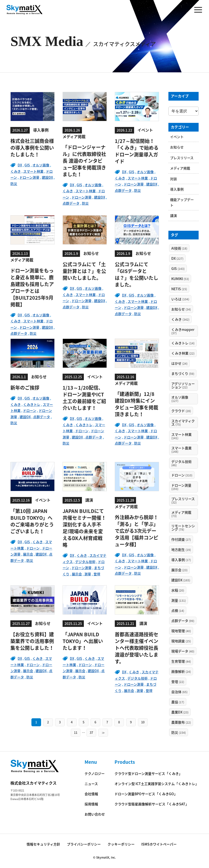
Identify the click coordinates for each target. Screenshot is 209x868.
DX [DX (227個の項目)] (177, 258)
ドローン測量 (29, 177)
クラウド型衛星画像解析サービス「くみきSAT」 (152, 804)
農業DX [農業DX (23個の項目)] (180, 712)
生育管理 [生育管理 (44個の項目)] (181, 661)
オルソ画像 (41, 165)
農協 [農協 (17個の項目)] (178, 702)
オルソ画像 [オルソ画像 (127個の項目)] (180, 399)
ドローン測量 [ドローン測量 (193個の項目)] (181, 487)
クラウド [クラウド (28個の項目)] (181, 411)
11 (76, 732)
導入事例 (177, 189)
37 (91, 732)
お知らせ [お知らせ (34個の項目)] (181, 309)
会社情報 (91, 794)
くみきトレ (32, 404)
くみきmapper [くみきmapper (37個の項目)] (183, 331)
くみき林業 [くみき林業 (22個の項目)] (183, 353)
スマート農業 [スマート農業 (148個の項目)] (181, 450)
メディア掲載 (180, 168)
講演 (173, 215)
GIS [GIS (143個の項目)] (178, 268)
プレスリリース (182, 158)
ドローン (30, 410)
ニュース (91, 784)
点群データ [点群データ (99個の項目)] (183, 621)
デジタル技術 (85, 562)
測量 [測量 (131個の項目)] (179, 600)
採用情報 (91, 804)
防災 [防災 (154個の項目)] (179, 732)
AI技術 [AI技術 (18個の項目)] (179, 248)
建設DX (47, 177)
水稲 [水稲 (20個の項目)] (178, 590)
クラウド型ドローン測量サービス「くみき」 (148, 773)
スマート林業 (33, 171)
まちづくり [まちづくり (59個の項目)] (183, 373)
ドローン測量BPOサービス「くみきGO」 (146, 794)
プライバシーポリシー (84, 844)
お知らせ (177, 147)
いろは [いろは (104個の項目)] (180, 299)
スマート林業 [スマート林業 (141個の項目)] (181, 436)
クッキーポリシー (121, 844)
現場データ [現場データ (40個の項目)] (183, 651)
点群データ (71, 203)
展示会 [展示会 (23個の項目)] (179, 570)
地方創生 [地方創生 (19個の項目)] (181, 549)
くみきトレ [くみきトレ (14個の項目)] (183, 343)
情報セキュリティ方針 (43, 844)
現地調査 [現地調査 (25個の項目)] (181, 641)
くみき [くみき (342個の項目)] (180, 319)
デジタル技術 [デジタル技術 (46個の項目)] (181, 463)
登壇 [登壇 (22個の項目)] (178, 682)
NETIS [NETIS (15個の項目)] (179, 289)
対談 (173, 179)
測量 (88, 574)
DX (20, 165)
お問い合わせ (95, 814)
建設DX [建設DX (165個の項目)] (181, 580)
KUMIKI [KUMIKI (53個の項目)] (180, 279)
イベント (177, 137)
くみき (16, 171)
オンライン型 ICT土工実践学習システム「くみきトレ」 (157, 784)
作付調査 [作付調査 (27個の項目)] (181, 539)
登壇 (97, 574)
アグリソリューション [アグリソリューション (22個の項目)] (183, 385)
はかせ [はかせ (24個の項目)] (179, 363)
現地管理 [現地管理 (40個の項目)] (181, 631)
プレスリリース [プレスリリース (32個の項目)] (183, 500)
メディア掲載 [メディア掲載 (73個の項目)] (181, 514)
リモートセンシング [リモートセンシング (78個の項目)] (183, 527)
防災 (14, 184)
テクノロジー (95, 773)
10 (143, 722)
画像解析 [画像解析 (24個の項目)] (181, 671)
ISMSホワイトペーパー (159, 844)
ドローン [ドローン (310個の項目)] (182, 475)
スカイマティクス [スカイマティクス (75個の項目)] (183, 423)
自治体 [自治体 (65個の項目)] (179, 692)
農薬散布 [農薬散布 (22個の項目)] (181, 722)
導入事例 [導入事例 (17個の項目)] (181, 560)
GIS (27, 165)
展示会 (28, 554)
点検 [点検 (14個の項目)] (178, 610)
